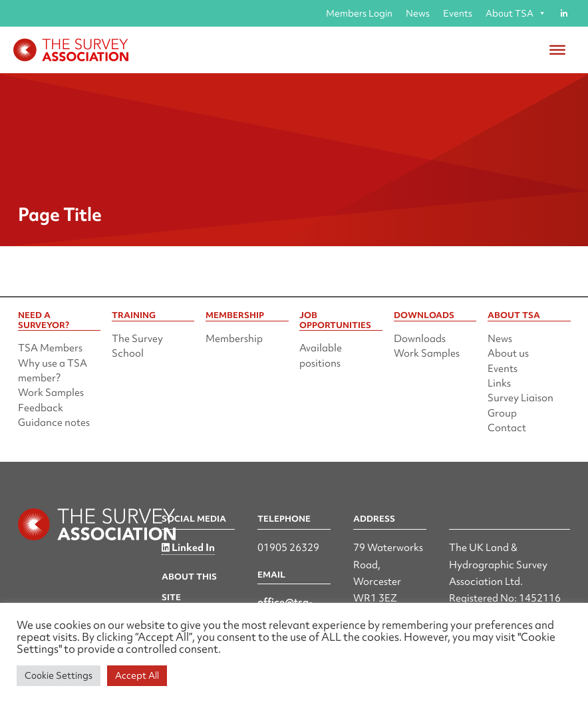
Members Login (359, 13)
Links (499, 383)
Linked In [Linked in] (188, 548)
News (418, 13)
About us (508, 353)
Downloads (420, 339)
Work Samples (51, 393)
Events (458, 13)
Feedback (41, 408)
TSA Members (50, 348)
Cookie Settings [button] (59, 675)
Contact (507, 428)
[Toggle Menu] (557, 50)
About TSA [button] (516, 13)
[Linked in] (564, 13)
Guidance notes (54, 423)
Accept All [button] (137, 675)
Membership (234, 339)
